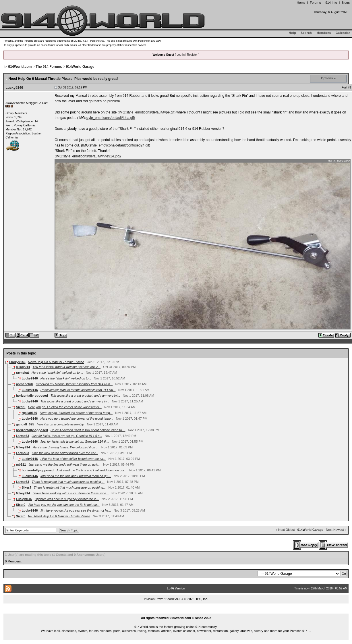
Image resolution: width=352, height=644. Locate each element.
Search (306, 33)
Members (324, 33)
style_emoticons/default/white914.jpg (91, 156)
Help (293, 33)
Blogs (346, 3)
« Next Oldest (285, 530)
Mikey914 (23, 367)
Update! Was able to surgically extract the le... (67, 499)
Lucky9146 (14, 88)
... (176, 611)
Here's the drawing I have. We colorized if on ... (66, 447)
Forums (315, 3)
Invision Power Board (159, 599)
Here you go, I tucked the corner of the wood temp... (76, 413)
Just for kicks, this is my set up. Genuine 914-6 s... (67, 436)
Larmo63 (22, 436)
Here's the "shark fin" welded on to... (66, 378)
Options (327, 78)
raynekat (22, 373)
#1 (350, 87)
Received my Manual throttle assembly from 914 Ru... (78, 390)
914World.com (20, 67)
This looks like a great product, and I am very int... (85, 396)
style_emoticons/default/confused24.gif (119, 145)
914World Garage (80, 67)
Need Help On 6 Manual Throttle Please (56, 362)
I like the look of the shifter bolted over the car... (65, 453)
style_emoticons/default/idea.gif (110, 118)
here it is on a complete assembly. (61, 424)
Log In (181, 55)
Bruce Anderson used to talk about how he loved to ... (88, 430)
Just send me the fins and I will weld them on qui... (91, 470)
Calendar (343, 33)
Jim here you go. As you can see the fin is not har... (64, 505)
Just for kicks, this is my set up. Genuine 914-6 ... (75, 441)
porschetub (24, 384)
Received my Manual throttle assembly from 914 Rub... (74, 384)
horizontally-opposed (32, 396)
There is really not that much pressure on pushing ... (68, 482)
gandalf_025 (25, 424)
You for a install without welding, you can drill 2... (67, 367)
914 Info (331, 3)
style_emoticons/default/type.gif (150, 112)
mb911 (21, 464)
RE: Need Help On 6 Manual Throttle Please (59, 516)
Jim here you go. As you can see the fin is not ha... (76, 510)
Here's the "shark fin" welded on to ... (57, 373)
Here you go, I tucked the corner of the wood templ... (65, 407)
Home (301, 3)
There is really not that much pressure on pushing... (70, 487)
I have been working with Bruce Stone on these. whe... (71, 493)
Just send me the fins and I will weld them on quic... (64, 464)
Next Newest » (336, 530)
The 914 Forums (49, 67)
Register (192, 55)
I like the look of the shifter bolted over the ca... (73, 459)
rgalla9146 (29, 413)
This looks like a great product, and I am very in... (75, 401)
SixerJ (21, 407)
